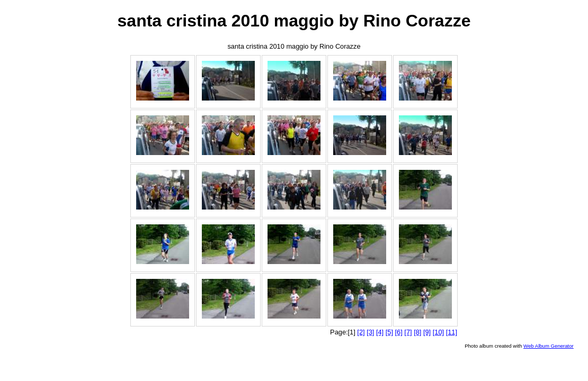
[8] (417, 332)
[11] (452, 332)
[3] (370, 332)
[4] (380, 332)
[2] (361, 332)
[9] (427, 332)
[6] (399, 332)
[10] (438, 332)
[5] (389, 332)
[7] (408, 332)
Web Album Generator (549, 346)
